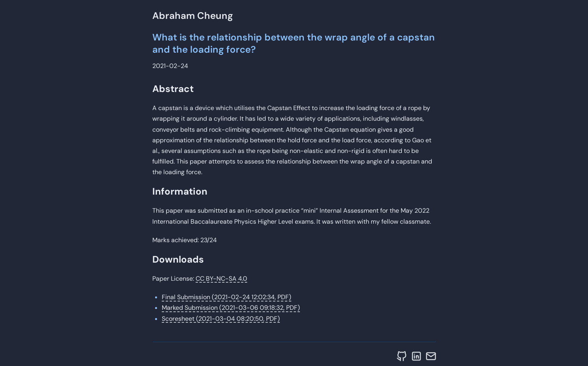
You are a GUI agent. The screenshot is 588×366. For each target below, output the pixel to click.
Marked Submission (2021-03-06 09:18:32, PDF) (231, 308)
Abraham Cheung (193, 16)
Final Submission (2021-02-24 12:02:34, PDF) (227, 297)
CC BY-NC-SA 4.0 (221, 279)
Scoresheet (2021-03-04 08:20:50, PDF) (221, 319)
